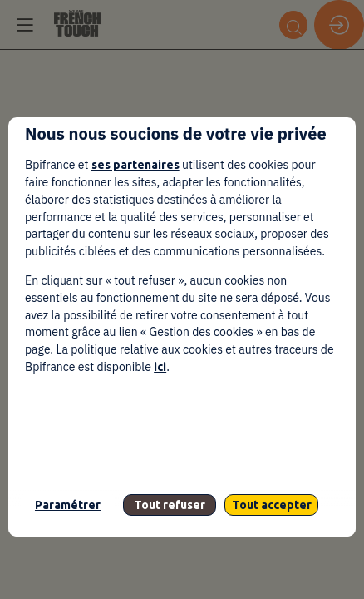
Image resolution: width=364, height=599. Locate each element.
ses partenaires (135, 165)
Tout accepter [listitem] (272, 505)
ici (160, 367)
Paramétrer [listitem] (68, 505)
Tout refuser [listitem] (170, 505)
